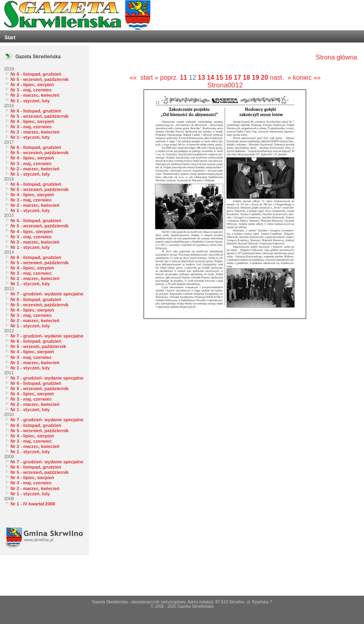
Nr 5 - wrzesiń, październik (38, 346)
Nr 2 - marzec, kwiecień (35, 95)
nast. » (280, 77)
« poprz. (167, 77)
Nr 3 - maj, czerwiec (31, 90)
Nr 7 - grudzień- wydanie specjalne (47, 294)
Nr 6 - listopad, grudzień (36, 74)
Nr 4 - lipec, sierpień (32, 231)
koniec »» (307, 77)
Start (10, 38)
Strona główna (336, 57)
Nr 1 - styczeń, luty (30, 101)
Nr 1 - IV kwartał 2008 (33, 504)
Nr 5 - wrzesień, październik (40, 79)
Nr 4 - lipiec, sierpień (32, 85)
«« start (141, 77)
